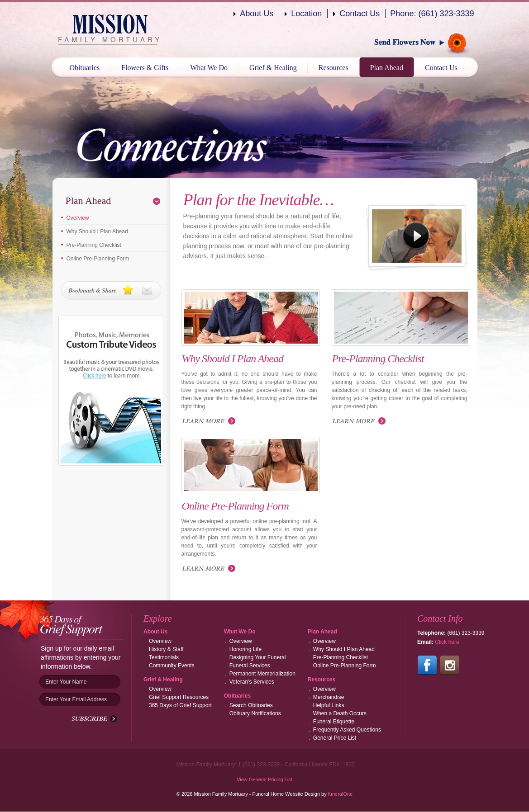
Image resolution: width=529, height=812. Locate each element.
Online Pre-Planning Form (98, 259)
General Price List (335, 738)
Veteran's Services (252, 682)
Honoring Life (245, 649)
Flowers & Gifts (145, 68)
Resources (334, 68)
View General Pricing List (264, 779)
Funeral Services (250, 666)
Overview (78, 218)
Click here (447, 642)
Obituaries (85, 68)
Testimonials (164, 657)
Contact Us (360, 14)
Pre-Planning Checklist (94, 245)
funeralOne (340, 794)
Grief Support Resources (179, 697)
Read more (211, 422)
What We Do (209, 68)
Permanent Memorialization (262, 674)
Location (306, 14)
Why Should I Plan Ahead (97, 231)
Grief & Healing (273, 68)
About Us (257, 14)
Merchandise (329, 697)
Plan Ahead (387, 68)
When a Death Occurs (340, 713)
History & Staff (166, 649)
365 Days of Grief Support (180, 705)
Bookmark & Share (111, 290)
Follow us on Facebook (427, 666)
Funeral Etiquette (334, 722)
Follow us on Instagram (450, 666)
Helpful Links (329, 705)
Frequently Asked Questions (347, 730)
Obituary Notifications (255, 713)
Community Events (172, 666)
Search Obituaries (251, 705)
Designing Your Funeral (258, 657)
